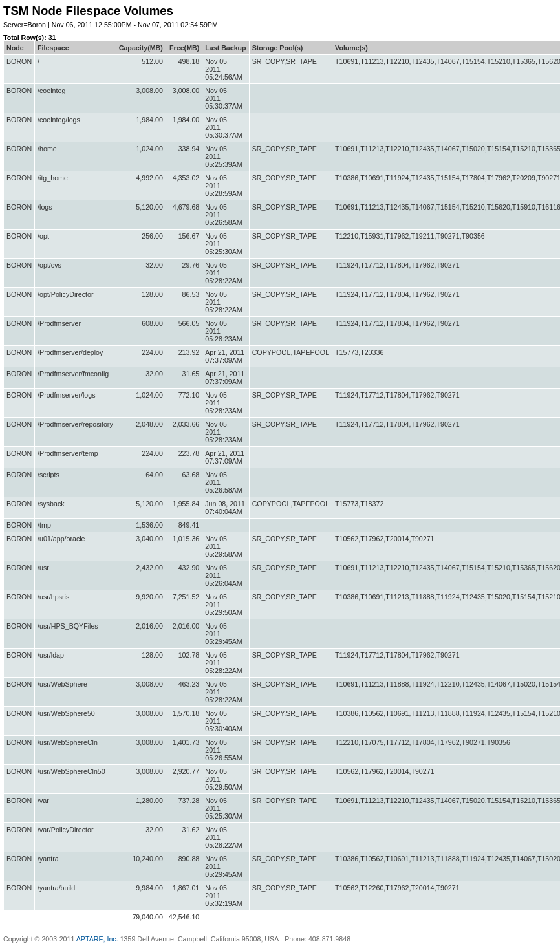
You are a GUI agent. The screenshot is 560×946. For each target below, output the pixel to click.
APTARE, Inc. (97, 939)
